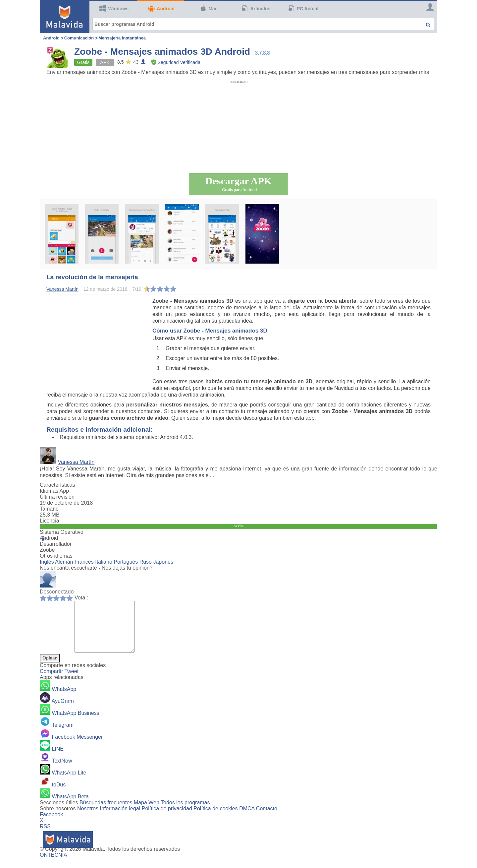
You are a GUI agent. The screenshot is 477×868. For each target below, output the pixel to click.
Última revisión (57, 497)
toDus (59, 795)
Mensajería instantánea (122, 38)
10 (71, 598)
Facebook (51, 824)
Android (161, 8)
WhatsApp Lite (69, 783)
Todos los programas (185, 812)
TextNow (62, 771)
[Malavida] (65, 17)
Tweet (71, 681)
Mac (209, 8)
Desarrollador (56, 544)
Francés (84, 562)
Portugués (126, 562)
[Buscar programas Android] (263, 24)
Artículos (256, 8)
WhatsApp (64, 699)
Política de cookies (215, 818)
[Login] (427, 8)
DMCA (247, 818)
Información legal (120, 818)
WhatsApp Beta (70, 806)
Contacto (267, 818)
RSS (45, 836)
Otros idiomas (56, 556)
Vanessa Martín (76, 462)
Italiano (104, 562)
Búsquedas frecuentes (106, 812)
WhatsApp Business (75, 723)
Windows (114, 8)
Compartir (52, 681)
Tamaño (49, 509)
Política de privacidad (167, 818)
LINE (58, 759)
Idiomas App (54, 491)
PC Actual (303, 8)
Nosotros (88, 818)
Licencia (50, 521)
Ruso (146, 562)
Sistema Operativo (62, 532)
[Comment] (108, 632)
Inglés (47, 562)
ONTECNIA (53, 865)
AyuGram (63, 711)
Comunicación (79, 38)
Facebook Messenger (77, 747)
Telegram (63, 735)
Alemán (64, 562)
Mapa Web (147, 812)
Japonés (163, 562)
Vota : (81, 598)
